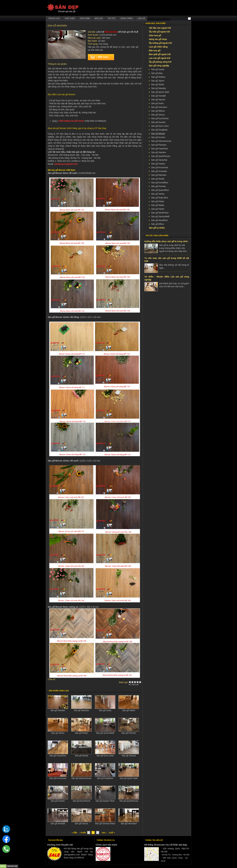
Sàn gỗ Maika (158, 205)
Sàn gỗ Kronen (58, 801)
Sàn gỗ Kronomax (58, 778)
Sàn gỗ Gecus (81, 823)
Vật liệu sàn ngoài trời (160, 28)
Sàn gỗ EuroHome (81, 801)
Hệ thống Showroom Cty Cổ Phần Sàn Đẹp (166, 845)
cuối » (112, 833)
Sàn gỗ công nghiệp (159, 66)
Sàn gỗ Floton (81, 733)
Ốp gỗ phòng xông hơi (160, 62)
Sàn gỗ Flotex (158, 201)
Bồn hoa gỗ (155, 51)
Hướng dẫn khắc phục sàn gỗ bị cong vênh (166, 241)
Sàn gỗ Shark (158, 84)
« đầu (74, 833)
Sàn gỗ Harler (129, 710)
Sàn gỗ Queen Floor (105, 801)
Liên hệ (141, 18)
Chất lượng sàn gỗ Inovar (71, 121)
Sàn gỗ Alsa (157, 73)
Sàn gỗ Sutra (105, 710)
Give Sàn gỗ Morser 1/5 (130, 682)
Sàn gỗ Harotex (58, 710)
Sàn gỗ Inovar (158, 69)
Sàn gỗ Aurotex (158, 122)
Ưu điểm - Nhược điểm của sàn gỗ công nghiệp (167, 278)
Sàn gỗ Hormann (129, 823)
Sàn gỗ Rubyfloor (105, 778)
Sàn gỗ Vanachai (159, 160)
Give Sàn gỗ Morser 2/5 (132, 682)
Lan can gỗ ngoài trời (160, 58)
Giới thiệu (70, 18)
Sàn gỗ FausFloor (58, 756)
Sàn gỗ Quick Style (129, 778)
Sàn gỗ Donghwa (159, 130)
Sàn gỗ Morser (158, 134)
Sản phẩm (85, 18)
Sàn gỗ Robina (158, 77)
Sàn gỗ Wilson (158, 111)
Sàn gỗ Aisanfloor (159, 220)
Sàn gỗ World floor (160, 213)
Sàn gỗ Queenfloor (160, 190)
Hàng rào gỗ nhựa (158, 39)
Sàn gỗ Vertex (58, 733)
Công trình (127, 18)
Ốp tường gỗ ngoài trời (160, 43)
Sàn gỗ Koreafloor (160, 183)
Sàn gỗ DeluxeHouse (81, 778)
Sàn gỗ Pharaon (159, 145)
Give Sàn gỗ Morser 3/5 (135, 682)
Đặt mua (103, 57)
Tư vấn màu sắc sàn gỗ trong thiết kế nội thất (167, 260)
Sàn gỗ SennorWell (105, 733)
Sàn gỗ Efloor (158, 224)
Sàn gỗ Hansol (129, 756)
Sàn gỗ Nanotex (81, 710)
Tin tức (112, 18)
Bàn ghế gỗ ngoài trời (160, 54)
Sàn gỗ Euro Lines (105, 756)
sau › (104, 833)
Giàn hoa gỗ (155, 35)
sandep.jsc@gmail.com (66, 164)
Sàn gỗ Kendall (58, 823)
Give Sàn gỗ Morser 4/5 (138, 682)
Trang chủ (54, 18)
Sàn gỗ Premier (129, 733)
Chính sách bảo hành (106, 845)
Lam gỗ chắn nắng (158, 47)
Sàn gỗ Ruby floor (160, 198)
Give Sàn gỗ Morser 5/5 (140, 682)
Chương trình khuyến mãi (60, 845)
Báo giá (99, 18)
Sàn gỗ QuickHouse (129, 801)
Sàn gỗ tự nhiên (157, 228)
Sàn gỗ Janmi (158, 81)
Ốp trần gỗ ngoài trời (159, 32)
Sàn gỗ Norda (81, 756)
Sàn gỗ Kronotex (159, 171)
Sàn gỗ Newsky (158, 88)
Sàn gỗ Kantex (158, 164)
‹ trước (83, 833)
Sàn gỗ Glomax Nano (105, 823)
